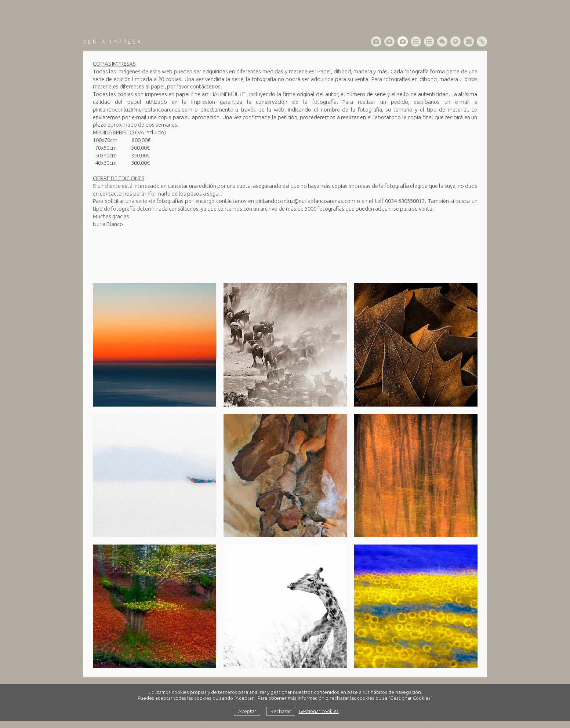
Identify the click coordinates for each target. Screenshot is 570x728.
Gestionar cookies (319, 711)
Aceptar (247, 711)
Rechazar (281, 711)
